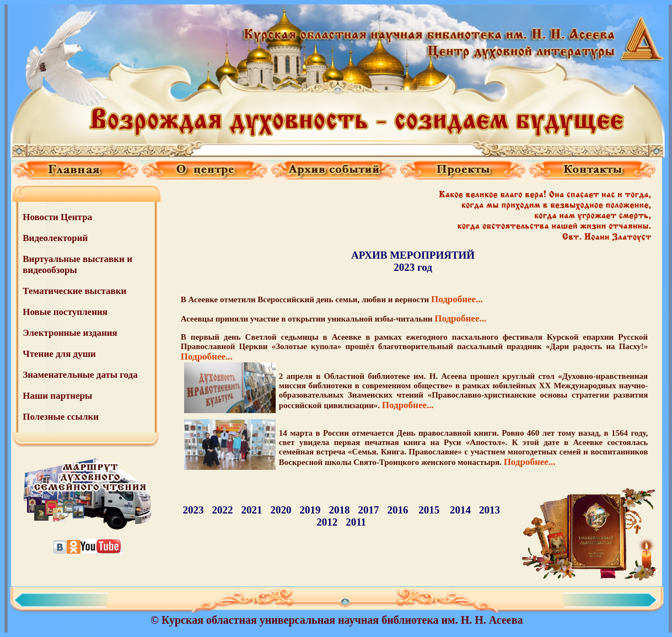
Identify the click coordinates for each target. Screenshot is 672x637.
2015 (429, 510)
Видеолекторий (55, 238)
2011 (356, 522)
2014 (460, 510)
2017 (368, 510)
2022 (222, 510)
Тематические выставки (74, 291)
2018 (339, 510)
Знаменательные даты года (80, 375)
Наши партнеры (57, 396)
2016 (397, 510)
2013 (490, 510)
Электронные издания (70, 333)
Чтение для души (59, 354)
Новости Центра (57, 217)
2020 (281, 510)
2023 (193, 510)
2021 (251, 510)
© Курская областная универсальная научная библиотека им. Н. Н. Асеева (337, 620)
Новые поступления (65, 312)
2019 (310, 510)
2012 (327, 522)
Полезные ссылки (61, 417)
